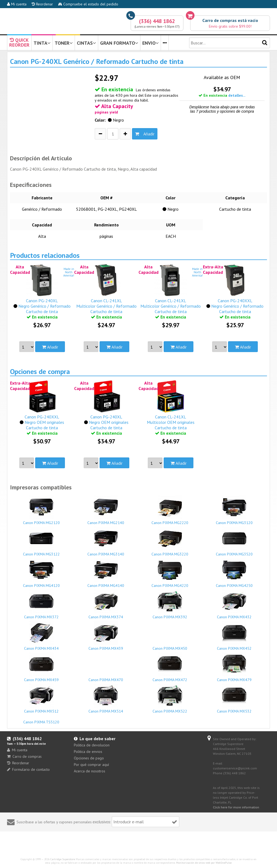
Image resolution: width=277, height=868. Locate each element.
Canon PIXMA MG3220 (170, 541)
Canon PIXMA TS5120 (42, 720)
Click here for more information (236, 807)
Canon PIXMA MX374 (106, 604)
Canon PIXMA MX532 (234, 698)
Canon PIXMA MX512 (42, 698)
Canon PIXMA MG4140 (106, 573)
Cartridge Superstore (63, 859)
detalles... (237, 95)
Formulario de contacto (28, 769)
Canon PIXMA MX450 (170, 646)
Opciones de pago (89, 758)
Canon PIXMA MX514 (106, 698)
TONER (64, 43)
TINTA (42, 43)
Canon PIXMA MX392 (170, 604)
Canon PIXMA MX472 (170, 667)
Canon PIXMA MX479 (234, 667)
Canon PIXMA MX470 (106, 677)
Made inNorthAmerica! (69, 272)
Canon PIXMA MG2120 (42, 510)
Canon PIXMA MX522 (170, 698)
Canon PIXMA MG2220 (170, 510)
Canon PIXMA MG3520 (234, 541)
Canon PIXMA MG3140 (106, 541)
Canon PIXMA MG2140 (106, 510)
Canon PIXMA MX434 (42, 636)
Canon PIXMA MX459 (42, 667)
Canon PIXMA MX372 (42, 604)
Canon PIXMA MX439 (106, 636)
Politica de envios (88, 752)
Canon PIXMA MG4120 (42, 573)
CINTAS (86, 43)
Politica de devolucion (92, 745)
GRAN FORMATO (119, 43)
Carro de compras (24, 756)
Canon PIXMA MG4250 (234, 573)
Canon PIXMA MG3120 (234, 510)
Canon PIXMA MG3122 (42, 541)
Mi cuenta (17, 4)
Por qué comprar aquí (91, 765)
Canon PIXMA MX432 (234, 604)
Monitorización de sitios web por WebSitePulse (204, 863)
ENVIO (151, 43)
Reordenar (42, 4)
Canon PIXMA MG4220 (170, 573)
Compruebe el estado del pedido (88, 4)
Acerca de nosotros (90, 771)
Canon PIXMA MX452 (234, 636)
